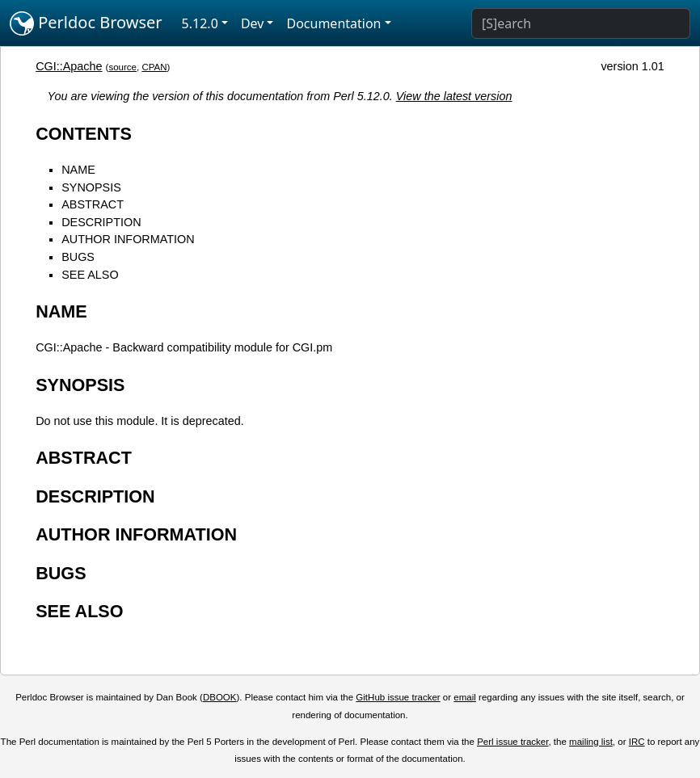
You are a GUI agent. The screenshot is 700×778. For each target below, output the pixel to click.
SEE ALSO (90, 275)
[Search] (581, 23)
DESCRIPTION (101, 222)
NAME (78, 170)
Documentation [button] (333, 23)
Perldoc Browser (86, 23)
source (122, 67)
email (465, 697)
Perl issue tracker (512, 742)
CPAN (154, 67)
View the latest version (454, 96)
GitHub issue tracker (398, 697)
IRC (637, 742)
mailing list (591, 742)
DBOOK (220, 697)
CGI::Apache (69, 66)
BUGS (78, 257)
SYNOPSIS (91, 187)
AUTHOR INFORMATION (128, 239)
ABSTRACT (93, 204)
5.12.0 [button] (200, 23)
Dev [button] (253, 23)
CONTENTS (84, 134)
